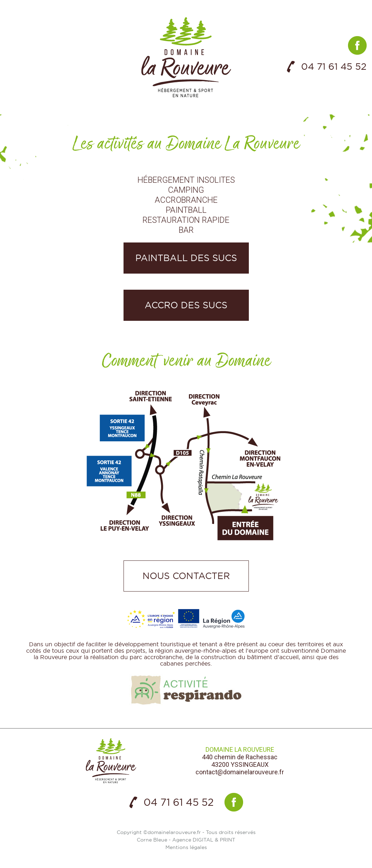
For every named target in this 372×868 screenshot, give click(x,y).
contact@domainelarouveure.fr (240, 772)
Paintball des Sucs (186, 258)
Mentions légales (186, 847)
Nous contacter (186, 576)
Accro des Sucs (186, 305)
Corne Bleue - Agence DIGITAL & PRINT (186, 840)
